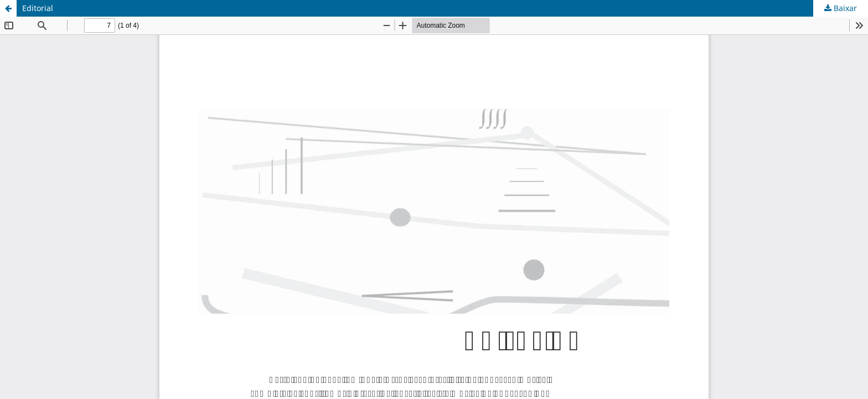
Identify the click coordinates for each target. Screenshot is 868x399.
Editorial (38, 8)
